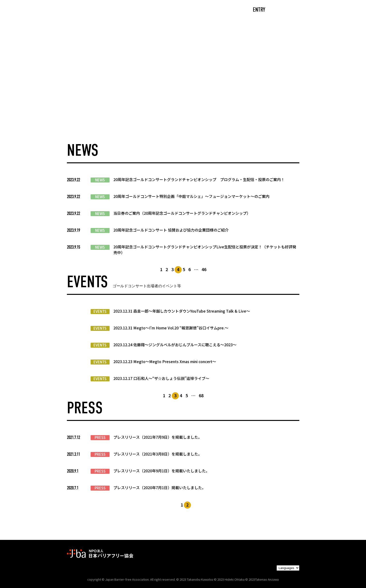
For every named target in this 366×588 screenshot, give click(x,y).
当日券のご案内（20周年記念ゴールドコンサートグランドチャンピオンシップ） (182, 213)
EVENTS (100, 311)
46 (204, 269)
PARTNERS (211, 10)
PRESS (100, 438)
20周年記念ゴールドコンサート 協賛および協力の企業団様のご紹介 (171, 230)
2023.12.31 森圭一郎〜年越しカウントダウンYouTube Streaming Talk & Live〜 (182, 311)
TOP (87, 10)
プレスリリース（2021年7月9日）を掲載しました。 (158, 437)
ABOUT (137, 10)
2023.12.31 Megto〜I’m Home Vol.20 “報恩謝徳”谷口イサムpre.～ (171, 328)
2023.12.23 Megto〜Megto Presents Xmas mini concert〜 (165, 361)
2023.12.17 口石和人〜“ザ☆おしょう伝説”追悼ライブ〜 (161, 378)
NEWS (100, 180)
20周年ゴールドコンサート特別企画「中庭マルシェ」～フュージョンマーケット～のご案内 (191, 196)
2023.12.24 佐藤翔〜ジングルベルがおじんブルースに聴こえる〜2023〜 (175, 345)
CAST (111, 10)
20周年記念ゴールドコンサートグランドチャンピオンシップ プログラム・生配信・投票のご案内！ (199, 179)
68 (201, 395)
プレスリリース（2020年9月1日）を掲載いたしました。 (161, 471)
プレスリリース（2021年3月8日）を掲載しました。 (158, 454)
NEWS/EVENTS (172, 10)
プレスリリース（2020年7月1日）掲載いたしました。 (160, 488)
